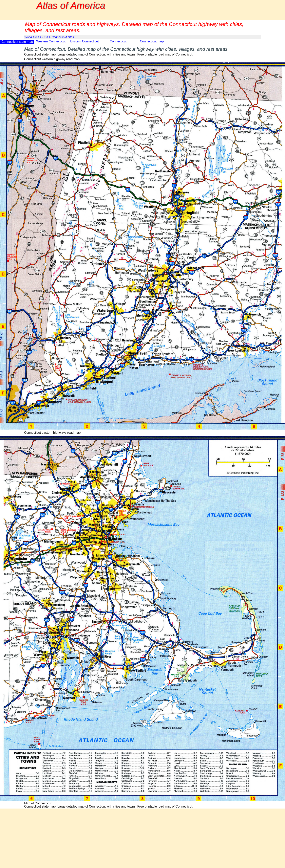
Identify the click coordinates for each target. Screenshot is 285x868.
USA (45, 37)
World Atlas (32, 37)
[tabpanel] (142, 51)
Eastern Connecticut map (85, 43)
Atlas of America (71, 5)
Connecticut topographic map (118, 43)
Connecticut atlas (63, 37)
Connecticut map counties (152, 43)
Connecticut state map (17, 42)
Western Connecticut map (51, 43)
